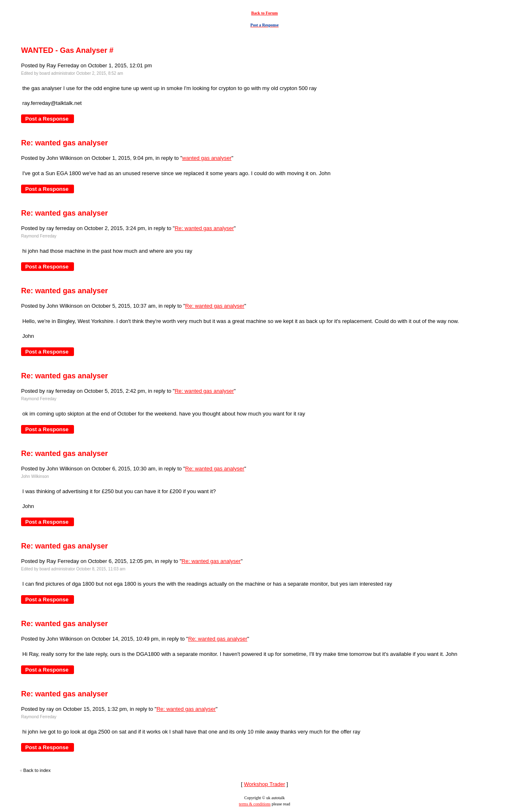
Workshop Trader (264, 784)
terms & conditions (255, 804)
